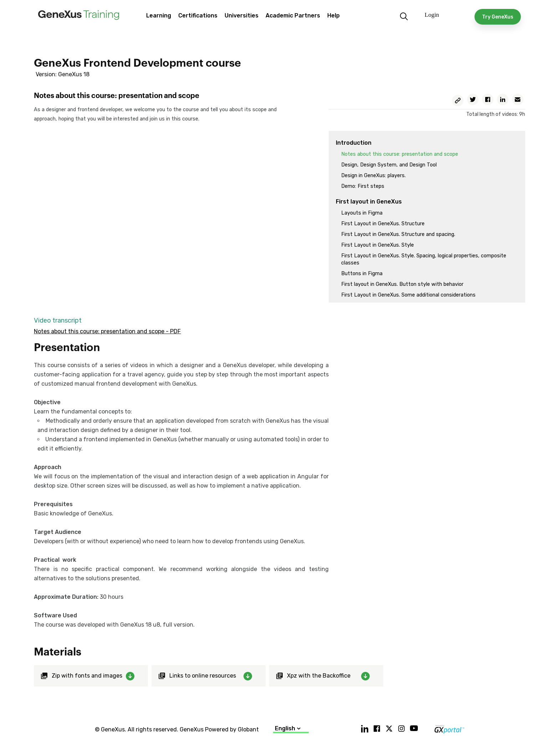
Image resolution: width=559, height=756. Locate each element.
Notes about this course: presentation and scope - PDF (107, 331)
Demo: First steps (363, 186)
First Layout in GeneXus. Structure (383, 224)
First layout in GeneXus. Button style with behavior (402, 284)
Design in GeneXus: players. (373, 176)
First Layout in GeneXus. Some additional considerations (408, 295)
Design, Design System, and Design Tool (389, 165)
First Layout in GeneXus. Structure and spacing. (398, 234)
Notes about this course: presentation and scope (400, 154)
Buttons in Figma (362, 274)
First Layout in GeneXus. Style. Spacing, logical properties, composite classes (424, 259)
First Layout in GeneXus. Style (378, 245)
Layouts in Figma (362, 213)
